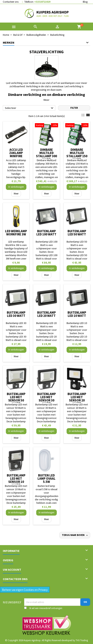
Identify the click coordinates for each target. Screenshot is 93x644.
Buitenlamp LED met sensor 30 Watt (46, 399)
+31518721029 (42, 2)
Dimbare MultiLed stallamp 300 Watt (46, 154)
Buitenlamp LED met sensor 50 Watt (16, 399)
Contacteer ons (11, 2)
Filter (74, 108)
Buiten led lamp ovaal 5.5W (46, 479)
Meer (46, 100)
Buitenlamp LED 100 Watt (46, 233)
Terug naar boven (75, 535)
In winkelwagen (16, 187)
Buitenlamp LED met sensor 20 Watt (77, 399)
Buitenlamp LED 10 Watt (77, 314)
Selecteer (30, 108)
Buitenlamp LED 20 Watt (46, 314)
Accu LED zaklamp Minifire (16, 153)
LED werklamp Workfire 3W (16, 233)
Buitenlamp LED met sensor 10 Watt (16, 480)
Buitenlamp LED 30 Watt (16, 314)
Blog (85, 2)
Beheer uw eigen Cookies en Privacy (25, 590)
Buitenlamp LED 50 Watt (77, 233)
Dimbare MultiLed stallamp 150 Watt (77, 154)
